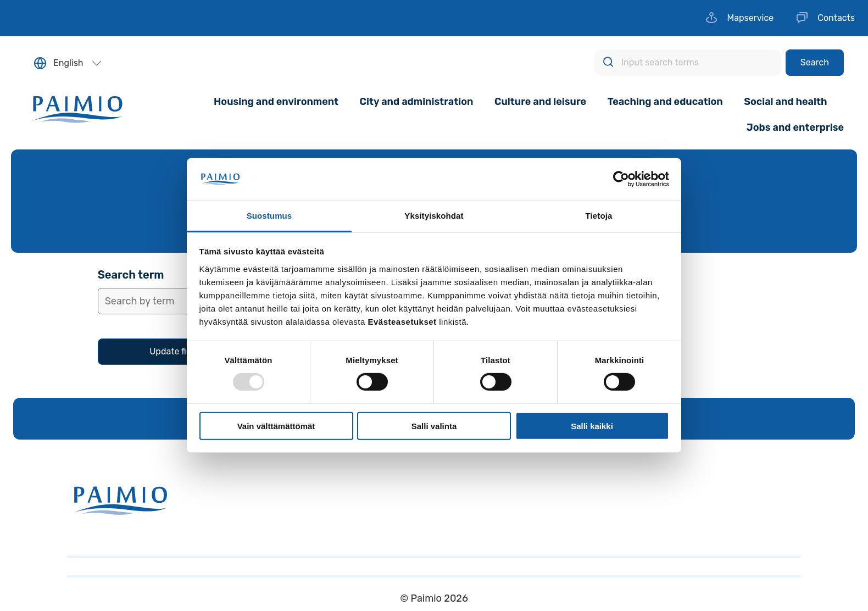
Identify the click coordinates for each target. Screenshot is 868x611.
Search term (131, 275)
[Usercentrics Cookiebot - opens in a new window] (621, 179)
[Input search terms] (688, 63)
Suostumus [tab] (269, 216)
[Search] (815, 63)
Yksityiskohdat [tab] (434, 216)
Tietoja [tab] (599, 216)
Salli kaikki (592, 426)
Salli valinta (434, 426)
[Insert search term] (177, 301)
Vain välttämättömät (276, 426)
